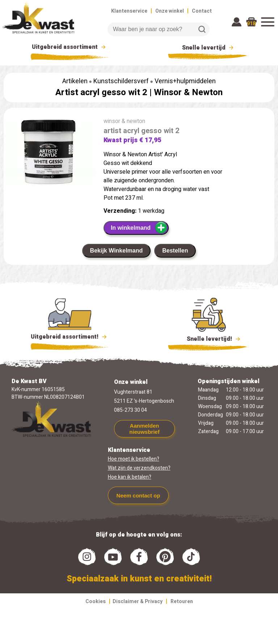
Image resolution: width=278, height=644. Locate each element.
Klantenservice (129, 11)
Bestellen (175, 251)
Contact (202, 11)
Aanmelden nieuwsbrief (144, 429)
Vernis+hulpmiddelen (185, 81)
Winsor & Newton (188, 92)
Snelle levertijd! (209, 338)
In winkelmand (139, 228)
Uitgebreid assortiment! (70, 337)
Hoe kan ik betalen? (130, 477)
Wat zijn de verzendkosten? (139, 468)
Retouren (182, 601)
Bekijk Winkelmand (117, 251)
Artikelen (75, 81)
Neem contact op (138, 495)
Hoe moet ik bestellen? (134, 459)
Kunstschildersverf (121, 81)
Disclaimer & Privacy (138, 601)
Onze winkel (170, 11)
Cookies (96, 601)
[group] (50, 153)
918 (251, 24)
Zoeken (202, 29)
